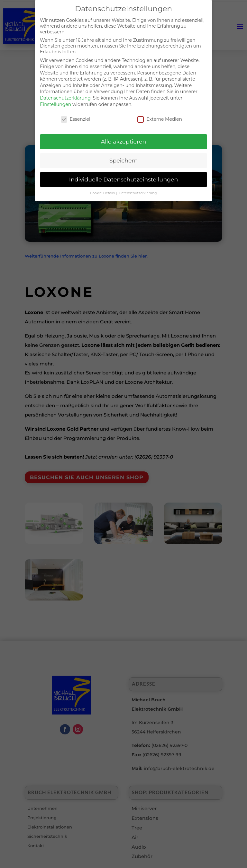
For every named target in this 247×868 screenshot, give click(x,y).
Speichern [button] (124, 157)
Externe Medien (160, 116)
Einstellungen (55, 101)
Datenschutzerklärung (65, 95)
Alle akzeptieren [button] (124, 138)
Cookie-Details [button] (103, 190)
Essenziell (76, 116)
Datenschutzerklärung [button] (138, 190)
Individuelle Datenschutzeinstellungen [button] (124, 176)
